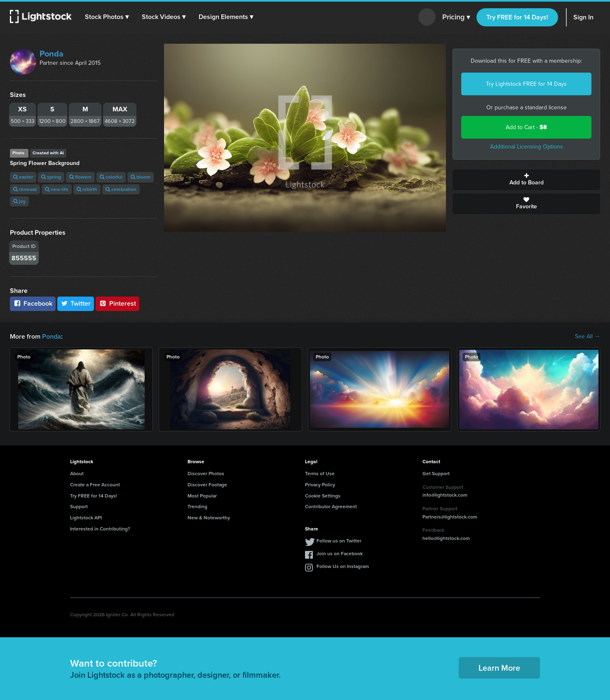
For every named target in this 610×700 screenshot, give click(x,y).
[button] (107, 17)
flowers (80, 177)
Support (79, 507)
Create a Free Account (95, 485)
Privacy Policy (320, 485)
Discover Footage (207, 485)
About (77, 474)
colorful (111, 177)
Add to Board (526, 180)
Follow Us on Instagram (343, 566)
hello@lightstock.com (446, 538)
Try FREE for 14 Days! (517, 17)
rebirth (87, 189)
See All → (588, 337)
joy (19, 201)
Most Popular (202, 496)
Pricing (456, 17)
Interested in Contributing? (100, 529)
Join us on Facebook (340, 554)
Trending (197, 507)
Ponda (52, 54)
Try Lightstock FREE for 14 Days (526, 84)
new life (57, 189)
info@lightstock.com (445, 495)
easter (23, 177)
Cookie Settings (323, 496)
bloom (141, 177)
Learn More (499, 668)
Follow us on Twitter (339, 541)
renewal (25, 189)
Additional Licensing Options (527, 147)
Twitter (76, 303)
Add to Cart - (526, 127)
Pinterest (117, 303)
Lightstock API (86, 518)
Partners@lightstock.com (450, 517)
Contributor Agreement (331, 507)
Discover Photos (206, 474)
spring (51, 177)
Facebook (33, 303)
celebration (121, 189)
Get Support (436, 474)
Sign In (583, 17)
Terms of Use (320, 474)
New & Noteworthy (209, 518)
